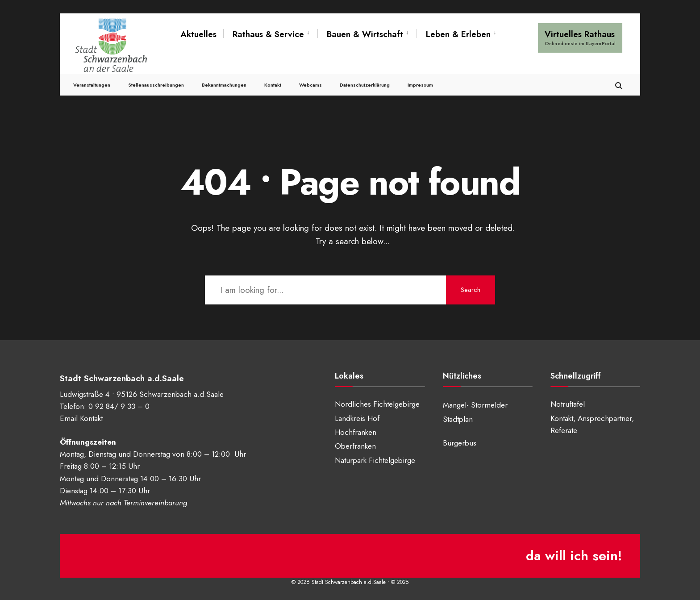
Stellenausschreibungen (156, 85)
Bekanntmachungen (224, 85)
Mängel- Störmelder (475, 405)
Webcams (310, 85)
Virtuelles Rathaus (580, 37)
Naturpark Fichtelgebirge (375, 460)
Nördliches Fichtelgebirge (377, 404)
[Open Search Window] (619, 85)
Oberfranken (355, 446)
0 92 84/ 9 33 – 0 (119, 406)
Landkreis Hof (357, 418)
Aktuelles (198, 34)
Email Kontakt (81, 418)
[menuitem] (270, 34)
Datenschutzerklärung (365, 85)
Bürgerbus (460, 443)
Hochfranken (356, 432)
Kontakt (273, 85)
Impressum (420, 85)
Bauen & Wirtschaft (365, 34)
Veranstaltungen (92, 85)
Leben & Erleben (458, 34)
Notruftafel (568, 404)
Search (471, 290)
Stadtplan (458, 419)
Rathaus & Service (268, 34)
